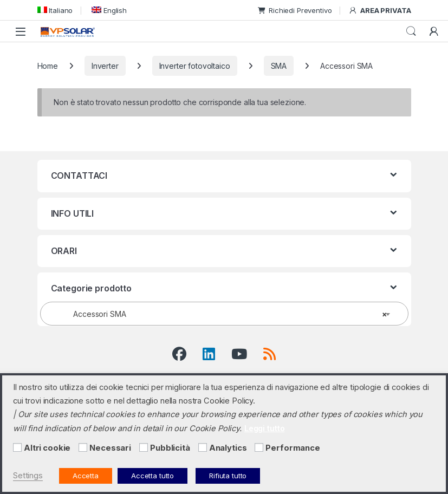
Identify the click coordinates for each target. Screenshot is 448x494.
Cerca (411, 31)
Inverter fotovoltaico (195, 66)
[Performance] (259, 447)
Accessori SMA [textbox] (221, 314)
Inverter (105, 66)
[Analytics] (203, 447)
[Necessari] (83, 447)
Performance (293, 448)
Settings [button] (28, 476)
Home (48, 66)
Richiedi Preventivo (295, 10)
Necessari (110, 448)
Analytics (228, 448)
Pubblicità (170, 448)
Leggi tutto (264, 428)
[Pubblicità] (144, 447)
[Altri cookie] (17, 447)
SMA (279, 66)
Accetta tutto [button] (152, 476)
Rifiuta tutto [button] (228, 476)
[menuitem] (55, 10)
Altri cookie (47, 448)
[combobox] (224, 314)
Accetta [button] (86, 476)
